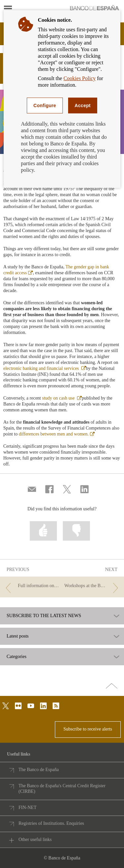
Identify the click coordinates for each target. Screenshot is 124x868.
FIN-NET (27, 808)
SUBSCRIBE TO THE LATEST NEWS (44, 616)
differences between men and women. (57, 434)
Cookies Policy (80, 78)
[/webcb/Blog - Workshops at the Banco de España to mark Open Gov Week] (93, 586)
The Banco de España (39, 770)
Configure (45, 105)
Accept (83, 105)
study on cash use (62, 398)
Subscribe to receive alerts (88, 729)
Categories (17, 657)
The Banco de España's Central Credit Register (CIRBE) (62, 789)
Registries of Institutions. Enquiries (51, 823)
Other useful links (35, 839)
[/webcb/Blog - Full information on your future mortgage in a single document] (31, 586)
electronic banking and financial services (45, 368)
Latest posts (18, 636)
